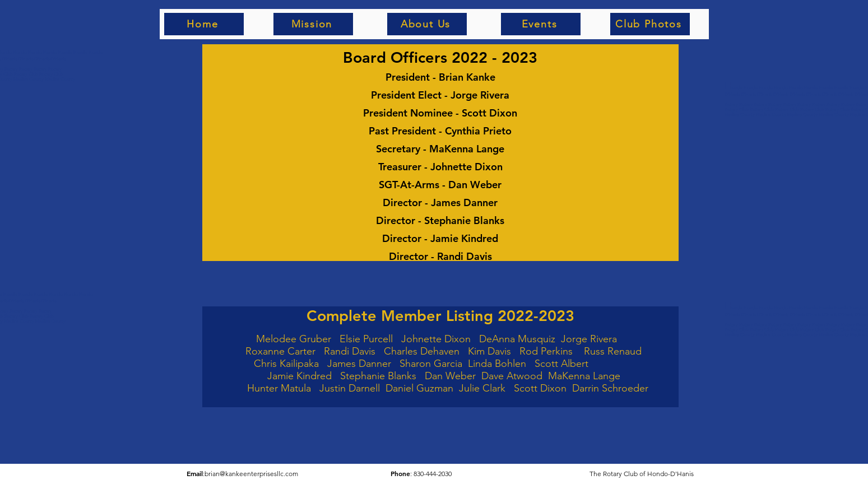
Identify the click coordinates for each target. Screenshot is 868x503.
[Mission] (313, 24)
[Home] (204, 24)
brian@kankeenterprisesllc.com (251, 474)
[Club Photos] (650, 24)
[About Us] (427, 24)
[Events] (541, 24)
